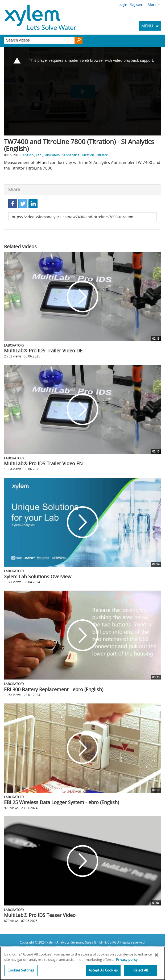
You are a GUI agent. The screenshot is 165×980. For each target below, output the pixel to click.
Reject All (141, 970)
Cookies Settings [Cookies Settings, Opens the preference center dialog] (21, 970)
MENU (147, 26)
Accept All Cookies (103, 970)
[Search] (79, 40)
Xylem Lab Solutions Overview (38, 577)
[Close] (156, 955)
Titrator (102, 155)
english (28, 155)
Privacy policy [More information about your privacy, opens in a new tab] (127, 960)
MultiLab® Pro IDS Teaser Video (40, 915)
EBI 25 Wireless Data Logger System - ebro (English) (61, 802)
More (152, 5)
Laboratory (52, 155)
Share (14, 190)
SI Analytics (71, 155)
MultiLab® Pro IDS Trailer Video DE (43, 351)
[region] (82, 963)
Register (136, 5)
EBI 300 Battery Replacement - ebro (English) (54, 689)
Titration (88, 155)
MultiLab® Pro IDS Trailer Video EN (43, 463)
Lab (39, 155)
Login (123, 5)
